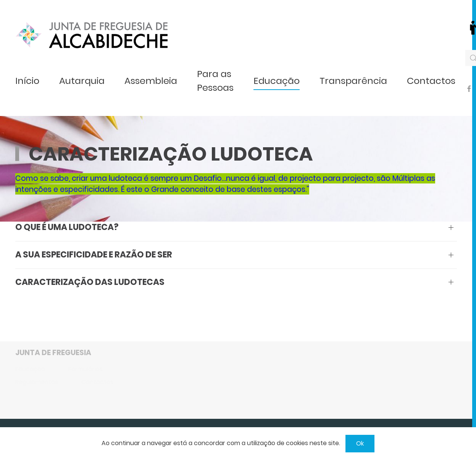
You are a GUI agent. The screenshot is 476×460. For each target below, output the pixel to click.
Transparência (353, 81)
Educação (277, 81)
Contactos (431, 81)
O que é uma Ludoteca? (67, 227)
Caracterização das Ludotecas (90, 282)
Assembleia (151, 81)
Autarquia (82, 81)
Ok (360, 443)
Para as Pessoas (215, 81)
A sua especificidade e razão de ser (94, 255)
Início (27, 81)
